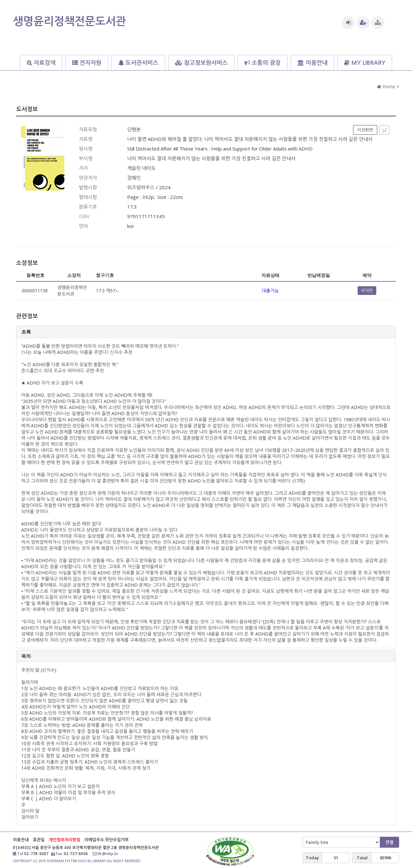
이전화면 (365, 130)
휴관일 (39, 840)
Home (386, 87)
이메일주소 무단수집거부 (106, 840)
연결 (389, 842)
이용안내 (21, 840)
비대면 (367, 290)
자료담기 (384, 130)
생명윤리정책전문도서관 (70, 21)
